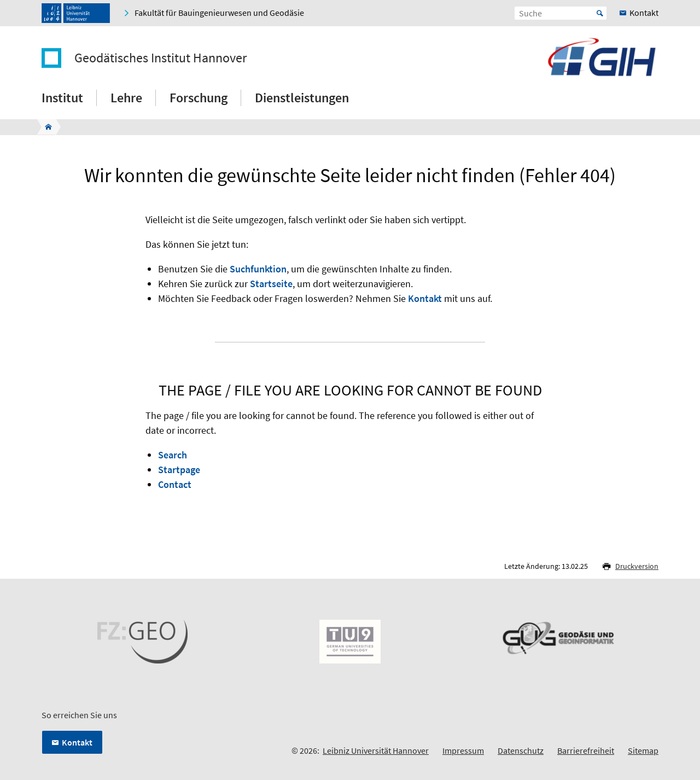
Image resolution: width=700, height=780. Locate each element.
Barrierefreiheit (586, 750)
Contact (175, 484)
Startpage (179, 470)
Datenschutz (521, 750)
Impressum (463, 750)
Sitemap (643, 750)
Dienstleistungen (302, 98)
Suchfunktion (258, 269)
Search (173, 455)
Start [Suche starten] (600, 13)
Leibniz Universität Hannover (376, 750)
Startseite (271, 284)
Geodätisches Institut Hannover (161, 58)
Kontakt (425, 298)
